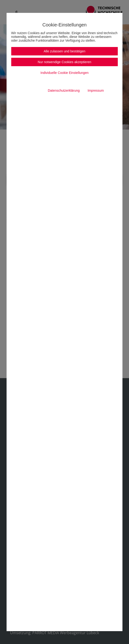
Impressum (96, 90)
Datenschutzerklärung (64, 90)
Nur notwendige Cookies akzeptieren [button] (64, 62)
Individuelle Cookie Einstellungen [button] (64, 73)
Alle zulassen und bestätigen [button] (64, 51)
